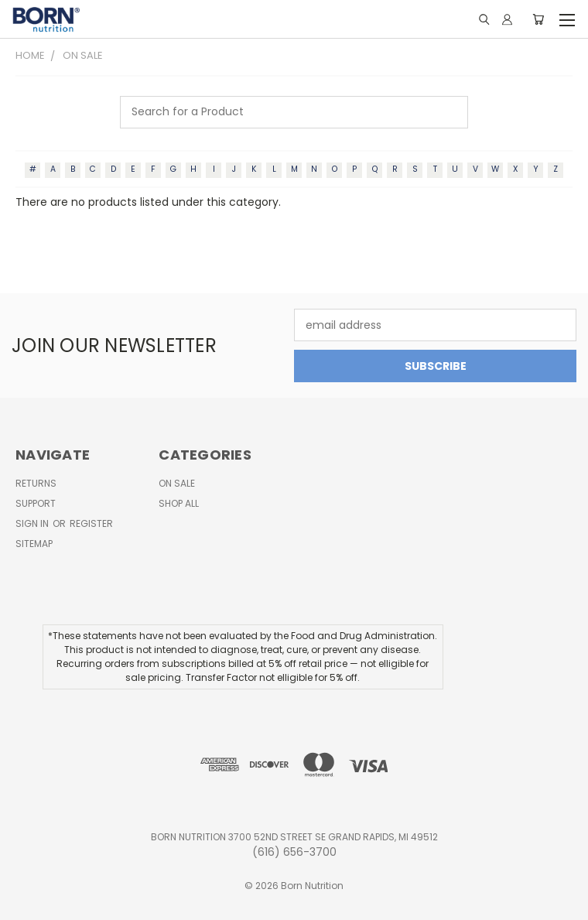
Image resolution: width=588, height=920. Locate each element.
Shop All (179, 503)
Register (91, 523)
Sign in (33, 523)
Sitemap (34, 544)
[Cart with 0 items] (538, 19)
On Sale (177, 483)
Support (36, 503)
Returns (36, 483)
